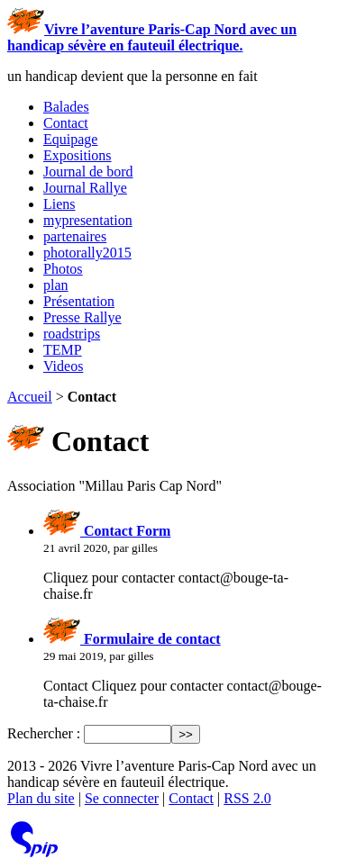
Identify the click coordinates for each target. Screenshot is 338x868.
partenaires (75, 236)
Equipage (70, 139)
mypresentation (88, 220)
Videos (63, 366)
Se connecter (122, 798)
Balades (66, 107)
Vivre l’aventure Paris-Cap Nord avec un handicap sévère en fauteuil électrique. (152, 37)
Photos (63, 269)
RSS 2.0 (247, 798)
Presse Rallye (82, 317)
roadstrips (72, 334)
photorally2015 (87, 253)
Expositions (78, 155)
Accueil (30, 397)
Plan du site (41, 798)
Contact (66, 123)
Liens (59, 204)
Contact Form (107, 531)
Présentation (79, 301)
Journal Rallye (85, 188)
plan (56, 285)
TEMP (63, 350)
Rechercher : (44, 733)
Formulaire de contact (132, 639)
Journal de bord (88, 172)
